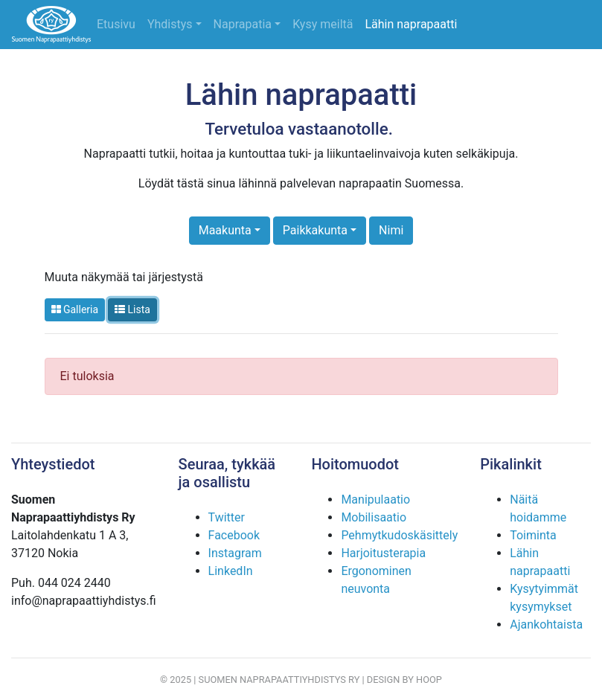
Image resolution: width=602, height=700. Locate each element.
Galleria (75, 309)
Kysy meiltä (323, 24)
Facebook (234, 535)
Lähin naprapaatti (411, 24)
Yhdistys (170, 24)
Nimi (391, 230)
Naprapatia (243, 24)
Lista (132, 309)
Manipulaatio (375, 500)
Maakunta (225, 230)
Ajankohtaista (546, 624)
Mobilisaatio (374, 517)
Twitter (227, 517)
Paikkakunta (315, 230)
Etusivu (116, 24)
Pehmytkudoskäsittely (399, 535)
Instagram (235, 553)
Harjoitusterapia (383, 553)
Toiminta (533, 535)
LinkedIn (231, 571)
